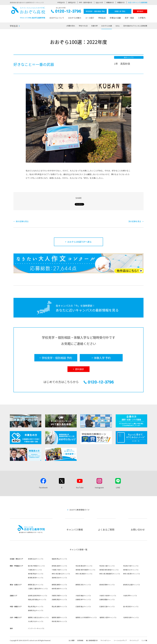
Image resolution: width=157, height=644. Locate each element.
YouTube (80, 487)
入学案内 (142, 18)
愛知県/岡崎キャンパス (107, 585)
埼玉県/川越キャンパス (107, 566)
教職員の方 (110, 2)
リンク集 (144, 640)
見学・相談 (129, 18)
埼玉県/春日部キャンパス (84, 566)
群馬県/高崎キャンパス (59, 566)
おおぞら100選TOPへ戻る (79, 242)
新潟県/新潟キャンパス (36, 578)
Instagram (99, 487)
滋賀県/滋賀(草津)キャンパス (38, 596)
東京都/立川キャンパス (131, 570)
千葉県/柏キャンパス (35, 570)
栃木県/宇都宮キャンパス (36, 566)
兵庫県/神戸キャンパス (83, 599)
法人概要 (72, 640)
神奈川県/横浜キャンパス (84, 574)
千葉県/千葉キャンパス (59, 570)
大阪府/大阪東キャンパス (108, 596)
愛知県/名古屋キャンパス (132, 585)
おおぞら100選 (107, 26)
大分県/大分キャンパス (36, 621)
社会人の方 (99, 2)
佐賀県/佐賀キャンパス (131, 617)
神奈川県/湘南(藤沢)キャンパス (110, 574)
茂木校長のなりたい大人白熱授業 (135, 26)
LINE (118, 487)
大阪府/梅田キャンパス (83, 596)
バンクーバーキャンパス (36, 628)
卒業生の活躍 (115, 18)
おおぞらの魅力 (75, 18)
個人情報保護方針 (92, 640)
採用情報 (80, 640)
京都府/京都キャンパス (59, 596)
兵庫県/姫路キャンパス (107, 599)
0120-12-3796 (66, 12)
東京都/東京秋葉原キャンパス (85, 570)
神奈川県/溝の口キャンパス (61, 574)
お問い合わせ (138, 529)
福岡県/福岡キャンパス (59, 617)
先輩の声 (94, 26)
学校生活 (102, 18)
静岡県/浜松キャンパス (83, 585)
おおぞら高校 (28, 13)
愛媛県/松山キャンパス (36, 610)
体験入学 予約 (120, 11)
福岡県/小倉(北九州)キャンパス (38, 617)
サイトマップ (134, 640)
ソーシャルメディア (120, 640)
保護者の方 (121, 2)
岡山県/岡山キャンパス (36, 606)
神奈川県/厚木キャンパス (132, 574)
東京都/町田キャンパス (36, 574)
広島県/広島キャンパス (107, 606)
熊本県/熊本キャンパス (59, 621)
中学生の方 (61, 2)
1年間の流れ (71, 26)
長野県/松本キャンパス (59, 578)
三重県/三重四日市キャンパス (38, 588)
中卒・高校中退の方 (86, 2)
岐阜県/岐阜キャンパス (59, 588)
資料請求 (140, 11)
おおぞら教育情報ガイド (80, 510)
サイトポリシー (106, 640)
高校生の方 (72, 2)
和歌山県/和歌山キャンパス (37, 599)
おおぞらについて (57, 18)
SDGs (118, 26)
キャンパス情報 (75, 529)
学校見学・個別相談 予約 (95, 11)
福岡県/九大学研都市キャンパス (86, 617)
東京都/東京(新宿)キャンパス (109, 570)
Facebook (43, 487)
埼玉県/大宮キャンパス (131, 566)
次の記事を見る (135, 221)
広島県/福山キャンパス (83, 606)
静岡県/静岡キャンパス (59, 585)
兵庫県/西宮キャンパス (59, 599)
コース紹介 (90, 18)
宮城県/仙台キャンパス (36, 559)
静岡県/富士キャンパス (36, 585)
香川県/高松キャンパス (131, 606)
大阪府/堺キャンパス (130, 596)
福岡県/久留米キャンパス (108, 617)
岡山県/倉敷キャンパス (59, 606)
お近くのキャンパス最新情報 (138, 2)
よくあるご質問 (106, 529)
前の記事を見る (22, 221)
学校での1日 (83, 26)
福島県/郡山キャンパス (59, 559)
